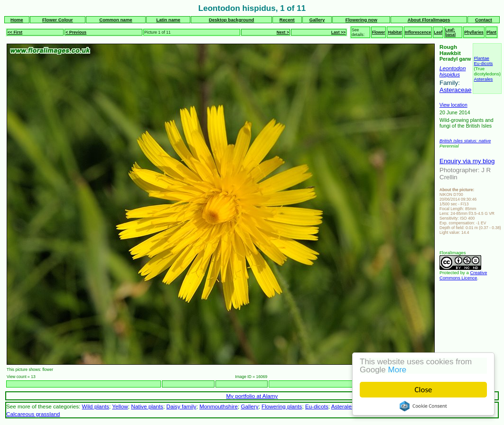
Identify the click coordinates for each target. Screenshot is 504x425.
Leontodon (453, 68)
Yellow (120, 406)
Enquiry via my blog (467, 161)
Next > (283, 32)
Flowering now (361, 20)
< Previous (76, 32)
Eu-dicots (483, 63)
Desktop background (231, 20)
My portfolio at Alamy (252, 396)
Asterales (483, 79)
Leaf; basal (450, 32)
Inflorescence (418, 32)
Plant (491, 32)
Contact (484, 20)
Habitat (395, 32)
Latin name (168, 20)
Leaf (438, 32)
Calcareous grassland (33, 414)
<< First (15, 32)
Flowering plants (282, 406)
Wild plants (96, 406)
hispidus (450, 74)
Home (17, 20)
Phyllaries (474, 32)
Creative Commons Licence (463, 275)
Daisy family (181, 406)
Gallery (317, 20)
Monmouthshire (219, 406)
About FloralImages (429, 20)
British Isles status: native (465, 141)
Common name (116, 20)
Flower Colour (58, 20)
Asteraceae (455, 90)
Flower (379, 32)
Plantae (481, 58)
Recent (287, 20)
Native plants (147, 406)
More (397, 370)
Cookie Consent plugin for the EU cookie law (423, 406)
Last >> (338, 32)
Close (424, 390)
